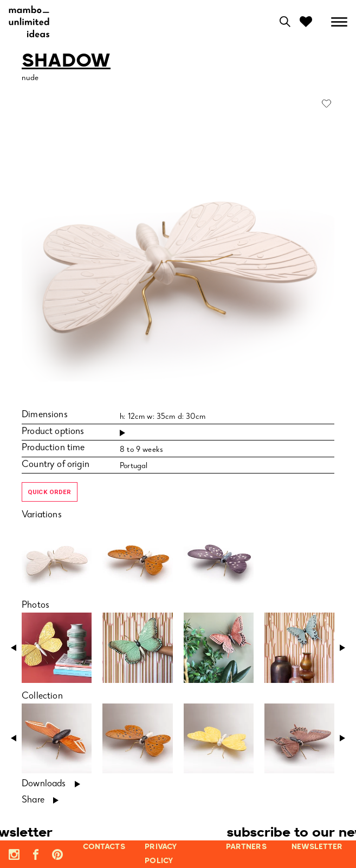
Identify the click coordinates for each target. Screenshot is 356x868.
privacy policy (161, 854)
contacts (104, 847)
